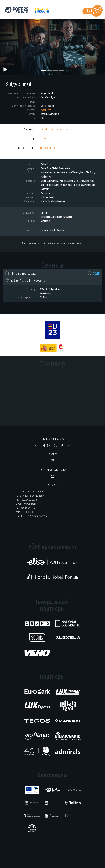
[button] (8, 45)
